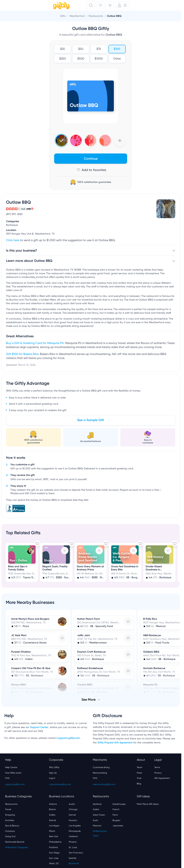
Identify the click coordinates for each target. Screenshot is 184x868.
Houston (73, 820)
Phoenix (73, 842)
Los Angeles (75, 826)
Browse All (74, 863)
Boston (53, 809)
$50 (81, 49)
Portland (53, 847)
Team (140, 767)
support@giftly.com (69, 738)
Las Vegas (54, 826)
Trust (139, 778)
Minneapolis (75, 831)
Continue (91, 159)
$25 (63, 49)
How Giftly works (13, 773)
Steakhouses (119, 804)
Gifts (63, 16)
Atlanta (53, 804)
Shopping (10, 815)
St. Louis (73, 847)
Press (139, 773)
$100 (117, 49)
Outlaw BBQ (114, 16)
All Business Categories (17, 847)
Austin (72, 804)
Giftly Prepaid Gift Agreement (115, 743)
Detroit (53, 820)
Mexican (97, 826)
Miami (52, 831)
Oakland (73, 836)
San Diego (54, 853)
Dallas (52, 815)
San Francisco (76, 853)
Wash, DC (54, 863)
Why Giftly (54, 767)
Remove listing (100, 773)
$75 (99, 49)
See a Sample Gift (91, 420)
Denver (72, 815)
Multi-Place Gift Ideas (148, 804)
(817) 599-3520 (14, 214)
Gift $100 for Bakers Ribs (22, 354)
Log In (52, 778)
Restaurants (11, 804)
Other (117, 59)
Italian (96, 809)
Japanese (118, 826)
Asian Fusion (99, 815)
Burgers (116, 820)
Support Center (39, 727)
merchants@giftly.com (104, 784)
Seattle (72, 858)
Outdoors (10, 831)
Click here (13, 240)
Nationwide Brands (15, 842)
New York (54, 836)
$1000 (99, 59)
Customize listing (101, 767)
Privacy (158, 773)
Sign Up (53, 773)
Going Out (10, 836)
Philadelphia (55, 842)
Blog (139, 784)
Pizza (115, 815)
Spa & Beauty (12, 826)
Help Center (11, 767)
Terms (157, 767)
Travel (8, 809)
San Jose (54, 858)
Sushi (95, 820)
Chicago (73, 809)
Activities (10, 820)
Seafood (97, 804)
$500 (81, 59)
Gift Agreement (162, 778)
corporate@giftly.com (60, 784)
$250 (63, 59)
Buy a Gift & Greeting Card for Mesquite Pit (35, 343)
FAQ (7, 778)
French (116, 809)
